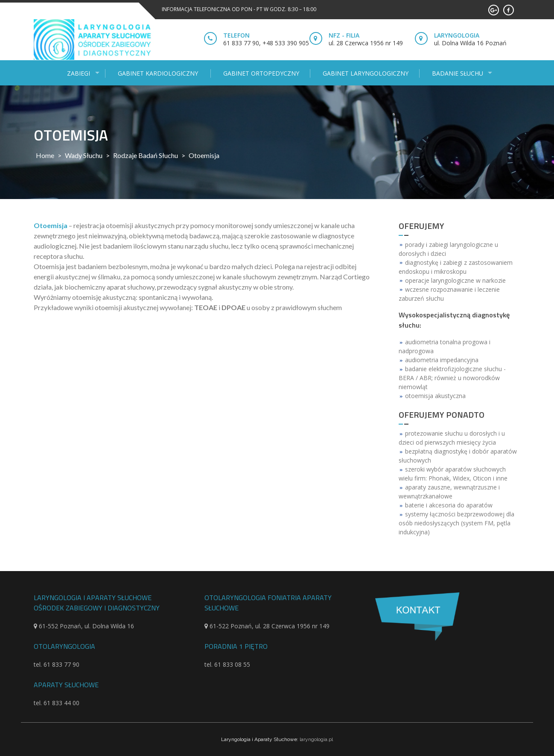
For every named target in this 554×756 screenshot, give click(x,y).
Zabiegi (79, 73)
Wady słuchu (84, 155)
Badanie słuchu (458, 73)
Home (45, 155)
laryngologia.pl (316, 739)
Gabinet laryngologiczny (366, 73)
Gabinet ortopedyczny (261, 73)
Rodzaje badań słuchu (146, 155)
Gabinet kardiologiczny (159, 73)
